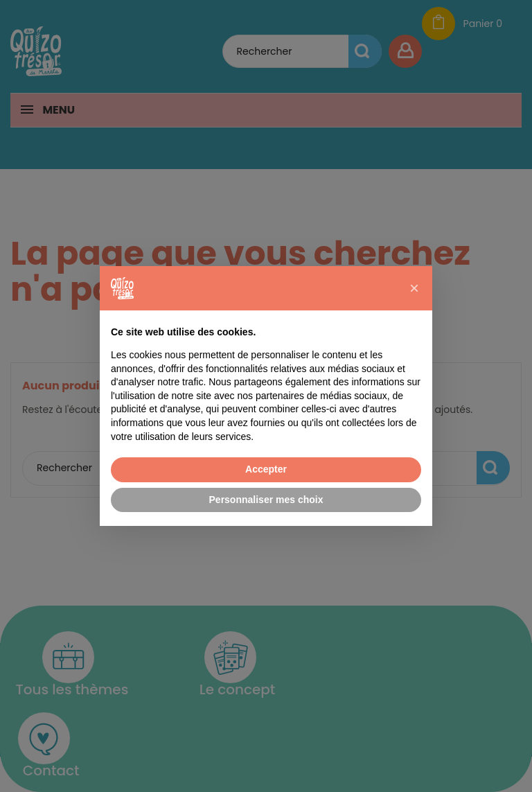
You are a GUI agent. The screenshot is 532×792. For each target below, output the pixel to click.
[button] (414, 288)
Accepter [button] (266, 469)
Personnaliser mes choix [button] (266, 500)
